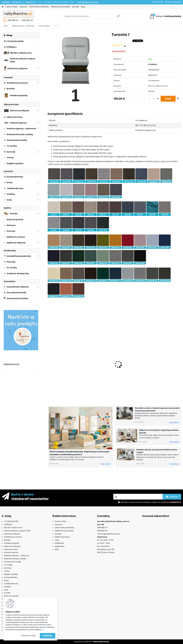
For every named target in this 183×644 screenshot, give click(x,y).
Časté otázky (11, 7)
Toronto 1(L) (55, 371)
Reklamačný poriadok (61, 7)
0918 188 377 (17, 2)
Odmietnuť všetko (29, 636)
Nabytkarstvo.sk (12, 364)
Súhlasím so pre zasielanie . (151, 502)
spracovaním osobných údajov (144, 502)
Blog (83, 7)
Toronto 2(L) (157, 362)
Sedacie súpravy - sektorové (23, 26)
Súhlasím (48, 636)
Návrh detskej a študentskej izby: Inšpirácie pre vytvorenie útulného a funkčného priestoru (79, 453)
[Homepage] (3, 7)
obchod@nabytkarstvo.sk (88, 2)
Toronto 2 (122, 360)
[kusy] (150, 99)
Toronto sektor (44, 26)
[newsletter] (172, 497)
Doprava (23, 7)
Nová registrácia (174, 2)
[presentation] (49, 362)
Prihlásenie (159, 2)
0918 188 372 (31, 2)
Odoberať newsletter (30, 499)
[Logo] (18, 16)
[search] (119, 17)
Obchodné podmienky (39, 7)
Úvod (5, 26)
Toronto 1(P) (89, 371)
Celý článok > (106, 464)
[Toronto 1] (76, 68)
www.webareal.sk (101, 642)
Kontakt (76, 7)
